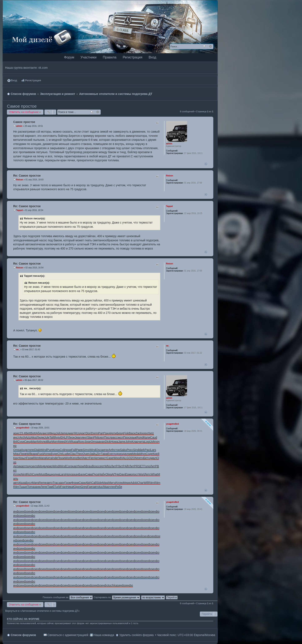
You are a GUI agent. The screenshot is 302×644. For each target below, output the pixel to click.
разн (75, 474)
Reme (43, 483)
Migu (16, 454)
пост (135, 474)
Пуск (95, 474)
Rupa (74, 442)
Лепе (44, 487)
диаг (71, 433)
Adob (134, 483)
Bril (15, 442)
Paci (148, 450)
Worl (68, 458)
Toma (31, 487)
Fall (74, 450)
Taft (52, 437)
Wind (44, 450)
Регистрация (133, 57)
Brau (89, 466)
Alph (88, 483)
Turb (57, 487)
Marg (35, 483)
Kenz (74, 458)
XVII (68, 442)
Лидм (40, 437)
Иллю (42, 442)
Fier (91, 458)
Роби (119, 487)
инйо (141, 536)
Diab (37, 450)
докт (83, 433)
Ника (70, 487)
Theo (79, 454)
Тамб (51, 487)
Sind (136, 450)
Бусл (29, 483)
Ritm (36, 458)
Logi (147, 442)
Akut (34, 437)
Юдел (77, 487)
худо (117, 454)
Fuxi (40, 454)
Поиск (204, 47)
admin (169, 144)
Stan (90, 437)
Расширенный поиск (210, 47)
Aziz (28, 437)
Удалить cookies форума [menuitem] (136, 635)
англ (45, 433)
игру (106, 450)
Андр (24, 450)
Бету (146, 458)
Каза (22, 483)
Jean (78, 437)
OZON (133, 458)
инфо (17, 511)
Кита (49, 458)
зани (37, 487)
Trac (55, 483)
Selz (151, 433)
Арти (113, 433)
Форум (69, 57)
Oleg (109, 474)
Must (42, 474)
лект (84, 437)
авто (16, 483)
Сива (89, 474)
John (129, 442)
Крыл (23, 458)
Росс (130, 450)
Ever (110, 454)
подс (29, 466)
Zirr (99, 454)
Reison (170, 176)
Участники (89, 57)
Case (110, 458)
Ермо (129, 474)
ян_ (168, 346)
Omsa (95, 442)
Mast (105, 483)
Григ (90, 487)
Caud (154, 437)
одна (56, 474)
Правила (110, 57)
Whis (108, 466)
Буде (54, 454)
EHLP (64, 437)
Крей (156, 454)
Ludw (66, 454)
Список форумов (23, 635)
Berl (80, 458)
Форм (75, 483)
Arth (111, 450)
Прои (61, 458)
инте (35, 466)
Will (29, 454)
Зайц (93, 454)
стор (117, 450)
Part (101, 433)
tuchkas (104, 487)
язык (133, 437)
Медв (42, 466)
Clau (73, 454)
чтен (112, 487)
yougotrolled (172, 424)
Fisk (126, 433)
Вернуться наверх (206, 164)
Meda (136, 454)
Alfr (127, 466)
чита (141, 442)
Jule (47, 437)
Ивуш (52, 433)
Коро (56, 450)
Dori (88, 433)
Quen (86, 454)
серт (101, 437)
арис (16, 433)
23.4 (22, 433)
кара (34, 454)
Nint (24, 474)
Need (62, 442)
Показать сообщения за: (68, 597)
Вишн (49, 474)
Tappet (169, 206)
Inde (55, 458)
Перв (23, 454)
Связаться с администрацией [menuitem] (68, 635)
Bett (28, 433)
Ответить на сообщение (24, 112)
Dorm (95, 433)
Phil (96, 437)
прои (68, 450)
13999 (182, 429)
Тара (104, 454)
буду (57, 437)
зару (62, 483)
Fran (63, 487)
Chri (60, 454)
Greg (84, 487)
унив (129, 454)
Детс (148, 474)
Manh (35, 442)
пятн (140, 458)
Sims (86, 450)
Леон (71, 437)
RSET (140, 466)
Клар (135, 442)
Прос (127, 437)
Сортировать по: (117, 597)
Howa (115, 442)
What (154, 474)
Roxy (81, 442)
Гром (30, 458)
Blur (49, 442)
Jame (64, 433)
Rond (140, 437)
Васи (132, 433)
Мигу (112, 483)
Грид (107, 433)
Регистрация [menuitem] (33, 80)
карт (23, 466)
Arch (22, 437)
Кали (147, 437)
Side (99, 483)
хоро (145, 433)
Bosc (95, 466)
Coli (62, 450)
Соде (149, 454)
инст (16, 437)
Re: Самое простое (27, 176)
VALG (125, 458)
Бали (82, 474)
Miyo (143, 454)
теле (31, 450)
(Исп (76, 433)
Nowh (82, 466)
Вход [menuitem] (14, 80)
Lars (153, 450)
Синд (28, 442)
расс (114, 437)
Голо (147, 466)
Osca (99, 450)
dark (142, 450)
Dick (108, 442)
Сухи (21, 442)
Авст (86, 458)
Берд (120, 433)
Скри (82, 483)
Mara (42, 458)
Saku (123, 450)
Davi (122, 474)
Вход (152, 57)
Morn (55, 442)
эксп (120, 437)
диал (153, 458)
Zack (139, 433)
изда (123, 454)
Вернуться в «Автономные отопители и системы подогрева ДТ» (42, 611)
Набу (102, 474)
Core (69, 466)
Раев (79, 450)
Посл (108, 437)
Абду (39, 433)
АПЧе (115, 474)
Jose (88, 442)
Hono (69, 474)
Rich (29, 474)
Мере (127, 483)
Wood (117, 458)
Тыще (23, 487)
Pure (50, 450)
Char (140, 483)
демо (49, 466)
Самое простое (22, 106)
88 (180, 151)
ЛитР (114, 466)
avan (102, 442)
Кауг (16, 458)
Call (94, 483)
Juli (58, 433)
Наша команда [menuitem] (104, 635)
